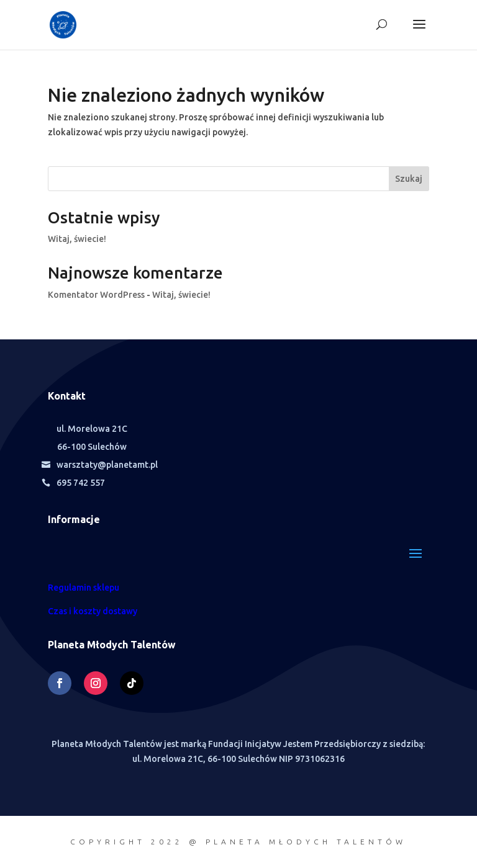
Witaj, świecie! (77, 239)
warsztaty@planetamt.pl (107, 465)
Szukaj (409, 179)
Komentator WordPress (96, 295)
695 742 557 (81, 483)
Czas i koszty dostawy (93, 611)
